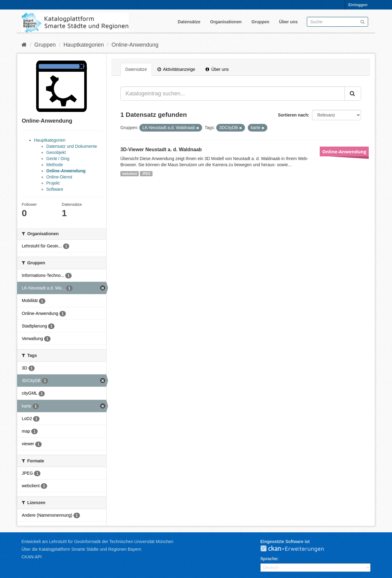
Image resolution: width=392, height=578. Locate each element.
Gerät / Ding (58, 159)
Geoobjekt (56, 152)
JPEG (146, 174)
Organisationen (226, 22)
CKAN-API (32, 557)
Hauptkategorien (84, 45)
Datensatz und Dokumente (72, 146)
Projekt (53, 183)
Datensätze (189, 22)
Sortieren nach (293, 115)
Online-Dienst (59, 177)
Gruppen (260, 22)
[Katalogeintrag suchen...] (233, 94)
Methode (55, 165)
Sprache (269, 559)
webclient (130, 174)
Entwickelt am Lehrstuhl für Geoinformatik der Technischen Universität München (97, 542)
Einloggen (358, 5)
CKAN (297, 549)
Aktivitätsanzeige (176, 69)
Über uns (288, 22)
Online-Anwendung (135, 45)
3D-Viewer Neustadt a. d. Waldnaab (161, 149)
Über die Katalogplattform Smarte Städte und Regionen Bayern (81, 549)
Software (55, 189)
